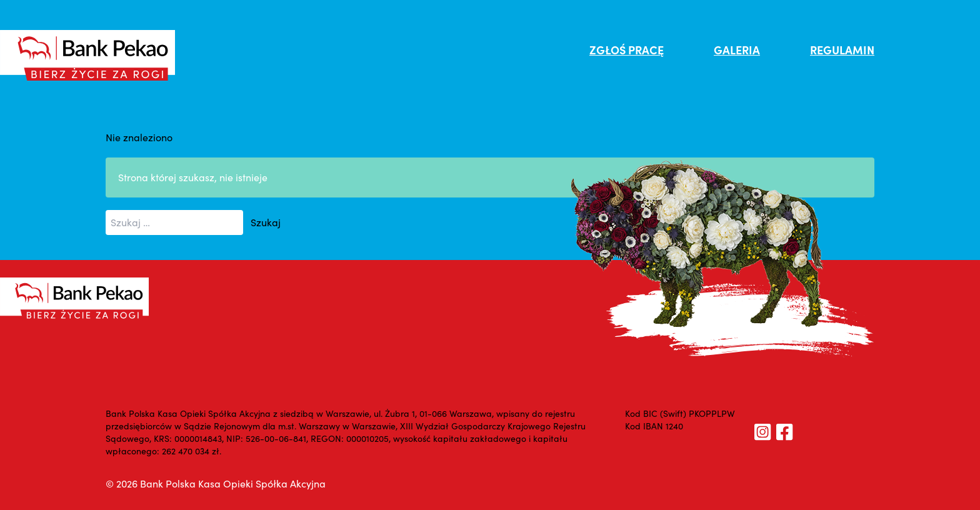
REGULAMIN (842, 50)
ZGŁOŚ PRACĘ (627, 50)
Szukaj (266, 222)
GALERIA (737, 50)
